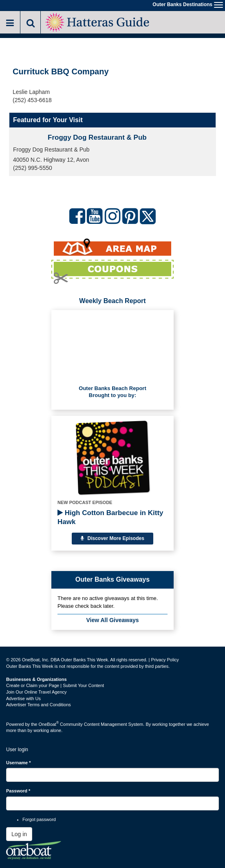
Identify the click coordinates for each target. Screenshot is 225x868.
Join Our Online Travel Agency (36, 692)
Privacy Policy (165, 660)
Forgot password (39, 819)
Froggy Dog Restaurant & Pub (97, 137)
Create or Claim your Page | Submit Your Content (55, 685)
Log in (19, 834)
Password (18, 791)
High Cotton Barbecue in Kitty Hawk (110, 517)
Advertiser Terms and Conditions (39, 705)
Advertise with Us (23, 698)
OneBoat (49, 724)
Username (19, 763)
